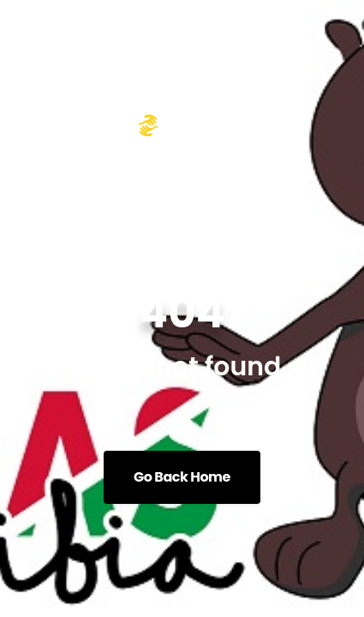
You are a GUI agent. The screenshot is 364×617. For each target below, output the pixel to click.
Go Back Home (182, 477)
